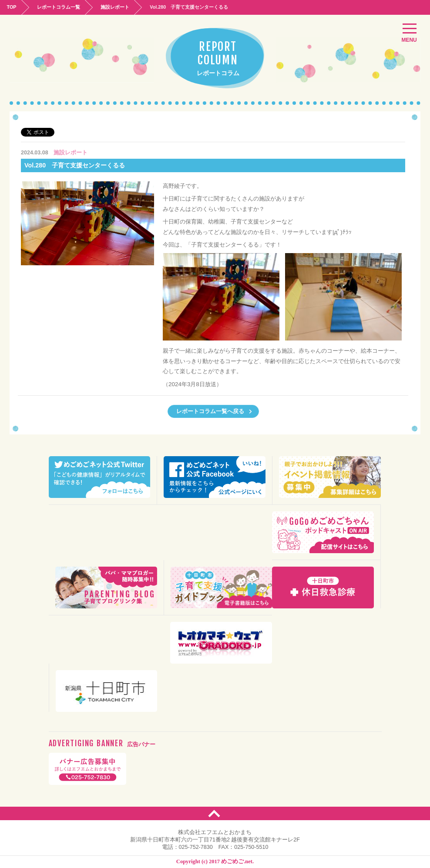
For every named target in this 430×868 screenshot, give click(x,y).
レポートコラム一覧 (59, 7)
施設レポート (116, 7)
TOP (12, 7)
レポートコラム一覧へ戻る (214, 411)
